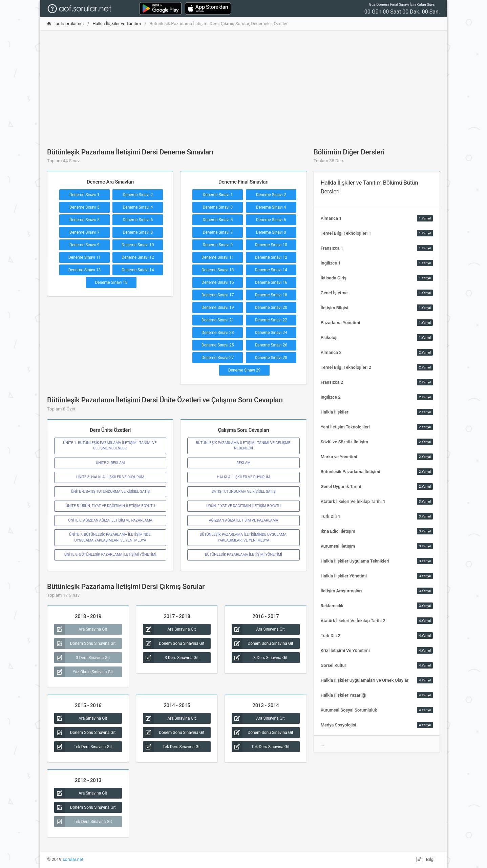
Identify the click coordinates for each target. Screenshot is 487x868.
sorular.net (73, 859)
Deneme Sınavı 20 (271, 308)
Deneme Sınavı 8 (138, 232)
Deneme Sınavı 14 (138, 270)
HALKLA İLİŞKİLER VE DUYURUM (244, 477)
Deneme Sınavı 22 (271, 320)
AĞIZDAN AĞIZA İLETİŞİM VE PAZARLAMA (244, 520)
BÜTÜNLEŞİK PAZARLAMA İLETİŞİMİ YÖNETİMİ (243, 555)
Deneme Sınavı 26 (271, 345)
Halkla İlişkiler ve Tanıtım (117, 24)
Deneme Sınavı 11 (85, 257)
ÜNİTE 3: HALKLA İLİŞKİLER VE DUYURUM (110, 477)
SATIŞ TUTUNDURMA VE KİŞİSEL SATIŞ (244, 492)
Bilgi (425, 860)
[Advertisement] (243, 84)
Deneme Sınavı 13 (85, 270)
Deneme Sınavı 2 (138, 195)
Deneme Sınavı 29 (245, 370)
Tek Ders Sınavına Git (83, 747)
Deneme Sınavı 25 (218, 345)
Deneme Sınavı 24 (271, 333)
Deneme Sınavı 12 (138, 257)
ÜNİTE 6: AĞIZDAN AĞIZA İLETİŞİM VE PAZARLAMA (110, 520)
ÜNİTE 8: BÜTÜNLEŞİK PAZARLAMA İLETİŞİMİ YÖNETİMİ (110, 555)
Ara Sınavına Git (81, 629)
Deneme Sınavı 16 (271, 282)
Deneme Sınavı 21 (218, 320)
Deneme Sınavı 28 (271, 358)
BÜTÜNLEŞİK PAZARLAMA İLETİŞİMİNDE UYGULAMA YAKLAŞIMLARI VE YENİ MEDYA (244, 537)
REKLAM (243, 463)
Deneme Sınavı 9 (84, 245)
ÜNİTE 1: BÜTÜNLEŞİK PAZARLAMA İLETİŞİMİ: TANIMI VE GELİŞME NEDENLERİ (110, 446)
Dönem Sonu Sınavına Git (85, 643)
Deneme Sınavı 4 (138, 207)
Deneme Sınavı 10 (138, 245)
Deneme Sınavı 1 (84, 195)
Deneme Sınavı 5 (84, 220)
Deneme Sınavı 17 (218, 295)
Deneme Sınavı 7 (84, 232)
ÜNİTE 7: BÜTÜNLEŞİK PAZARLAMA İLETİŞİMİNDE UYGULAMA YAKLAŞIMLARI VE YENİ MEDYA (110, 537)
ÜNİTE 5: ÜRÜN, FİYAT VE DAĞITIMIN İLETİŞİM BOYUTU (110, 506)
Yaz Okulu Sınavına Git (84, 672)
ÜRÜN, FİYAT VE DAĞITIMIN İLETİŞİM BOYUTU (243, 506)
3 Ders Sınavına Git (82, 658)
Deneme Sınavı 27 (218, 358)
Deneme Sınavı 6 (138, 220)
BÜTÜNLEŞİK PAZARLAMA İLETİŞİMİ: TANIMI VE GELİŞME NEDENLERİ (243, 446)
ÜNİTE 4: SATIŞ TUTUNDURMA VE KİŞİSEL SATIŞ (110, 492)
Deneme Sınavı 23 (218, 333)
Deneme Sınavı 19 (218, 308)
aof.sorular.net (66, 24)
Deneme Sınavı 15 (111, 282)
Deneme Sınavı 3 (84, 207)
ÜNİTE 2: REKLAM (110, 463)
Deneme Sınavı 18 (271, 295)
